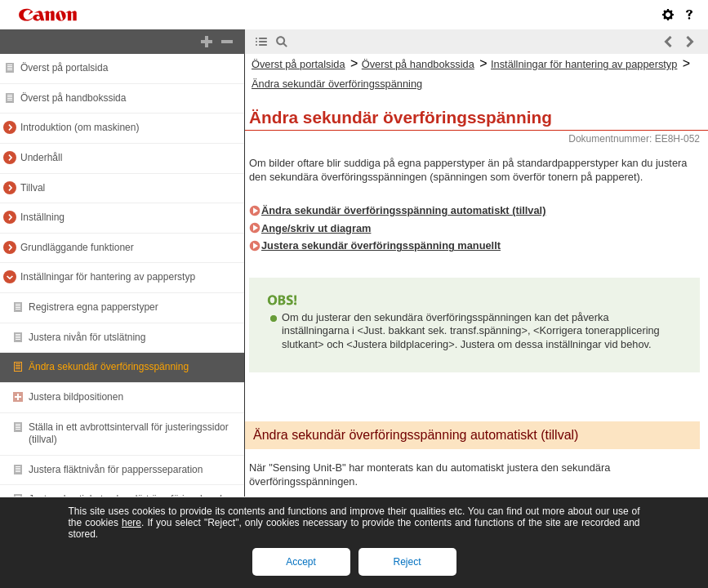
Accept (301, 562)
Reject (407, 562)
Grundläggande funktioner (77, 247)
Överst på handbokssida (73, 98)
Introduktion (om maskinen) (80, 127)
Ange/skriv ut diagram (316, 228)
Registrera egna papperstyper (94, 307)
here (131, 523)
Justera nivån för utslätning (87, 337)
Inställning (42, 217)
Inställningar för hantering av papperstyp (108, 277)
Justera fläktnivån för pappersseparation (116, 470)
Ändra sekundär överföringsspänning (109, 367)
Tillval (33, 188)
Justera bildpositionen (76, 397)
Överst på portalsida (64, 68)
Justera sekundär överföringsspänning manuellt (381, 245)
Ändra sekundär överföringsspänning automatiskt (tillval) (403, 210)
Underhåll (41, 158)
